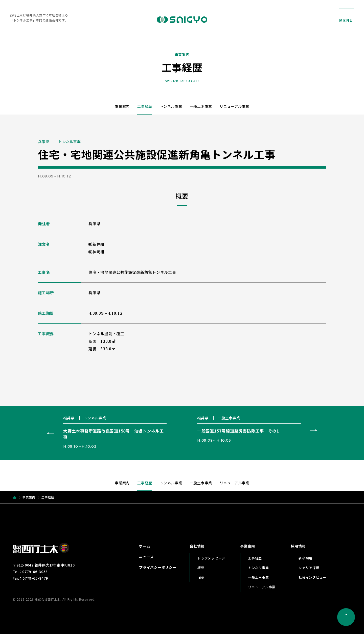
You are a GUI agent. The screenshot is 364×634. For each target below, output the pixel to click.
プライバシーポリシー (158, 567)
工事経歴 (145, 106)
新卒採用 (305, 558)
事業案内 (122, 106)
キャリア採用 (309, 568)
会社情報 (197, 546)
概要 (201, 568)
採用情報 (298, 546)
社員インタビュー (312, 577)
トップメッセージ (211, 558)
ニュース (146, 557)
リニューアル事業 (234, 106)
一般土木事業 (201, 106)
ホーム (145, 546)
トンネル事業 (171, 106)
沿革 (201, 577)
